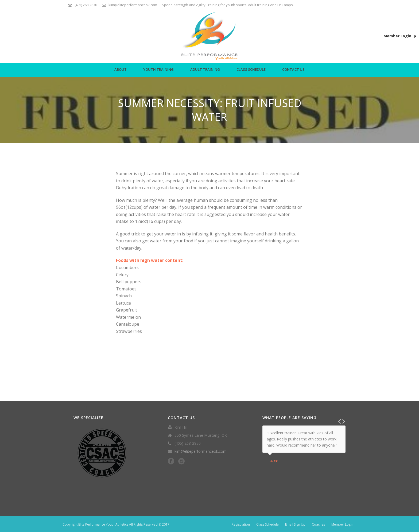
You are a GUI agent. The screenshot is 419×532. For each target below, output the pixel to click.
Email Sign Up (295, 525)
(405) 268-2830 (86, 5)
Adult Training (205, 69)
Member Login (400, 36)
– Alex (273, 461)
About (121, 69)
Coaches (318, 525)
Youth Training (158, 69)
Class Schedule (251, 69)
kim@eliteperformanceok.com (133, 5)
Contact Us (293, 69)
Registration (241, 525)
